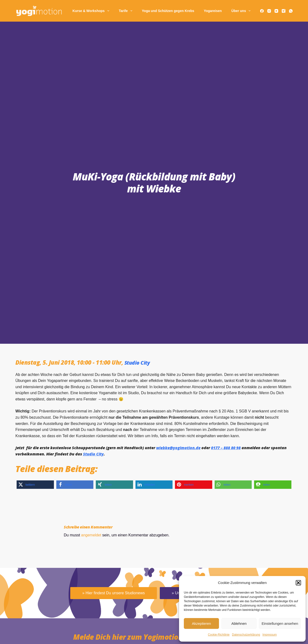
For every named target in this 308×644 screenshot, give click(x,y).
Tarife (127, 11)
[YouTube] (276, 11)
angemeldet (91, 535)
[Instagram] (269, 11)
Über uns (242, 11)
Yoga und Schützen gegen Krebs (168, 11)
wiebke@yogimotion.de (178, 448)
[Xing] (284, 11)
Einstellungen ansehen (280, 623)
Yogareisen (213, 11)
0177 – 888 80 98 (226, 448)
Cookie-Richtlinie (219, 635)
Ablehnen (239, 623)
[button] (298, 583)
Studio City (139, 362)
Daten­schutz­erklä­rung (246, 635)
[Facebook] (262, 11)
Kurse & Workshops (92, 11)
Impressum (270, 635)
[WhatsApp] (291, 11)
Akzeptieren (201, 623)
